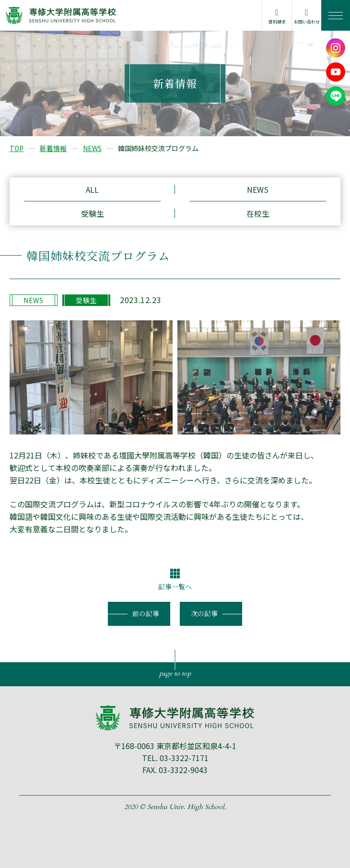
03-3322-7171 (184, 758)
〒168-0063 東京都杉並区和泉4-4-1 (175, 746)
